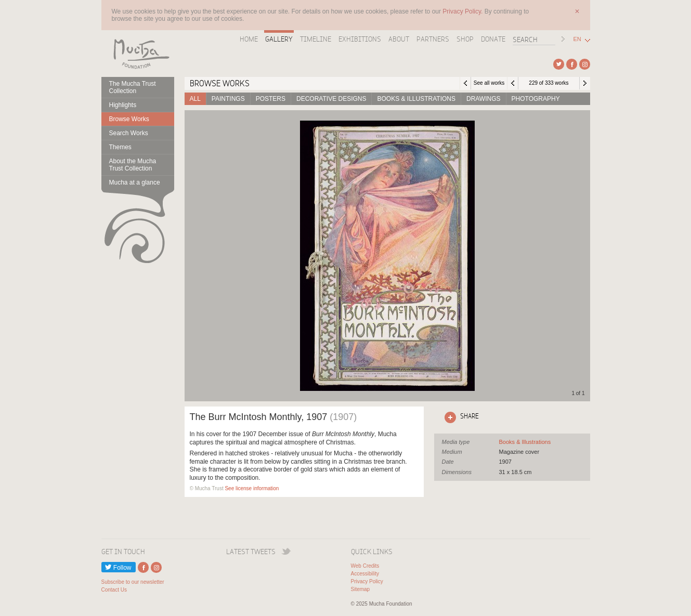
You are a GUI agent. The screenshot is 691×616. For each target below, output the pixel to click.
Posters (271, 99)
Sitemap (361, 589)
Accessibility (365, 574)
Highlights (123, 105)
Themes (120, 147)
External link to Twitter (559, 64)
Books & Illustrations (416, 99)
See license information (252, 488)
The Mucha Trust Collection (133, 87)
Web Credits (365, 566)
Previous (513, 83)
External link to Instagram (585, 64)
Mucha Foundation (138, 54)
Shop (465, 39)
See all (525, 442)
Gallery (279, 39)
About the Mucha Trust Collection (133, 165)
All (195, 99)
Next (585, 83)
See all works (489, 83)
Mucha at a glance (135, 182)
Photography (536, 99)
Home (249, 39)
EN (577, 39)
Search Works (129, 133)
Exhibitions (360, 39)
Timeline (316, 39)
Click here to (460, 417)
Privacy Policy (367, 581)
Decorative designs (331, 99)
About (399, 39)
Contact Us (114, 590)
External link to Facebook (572, 64)
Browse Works (129, 119)
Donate (493, 39)
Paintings (228, 99)
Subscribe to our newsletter (133, 582)
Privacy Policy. (463, 11)
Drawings (484, 99)
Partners (433, 39)
